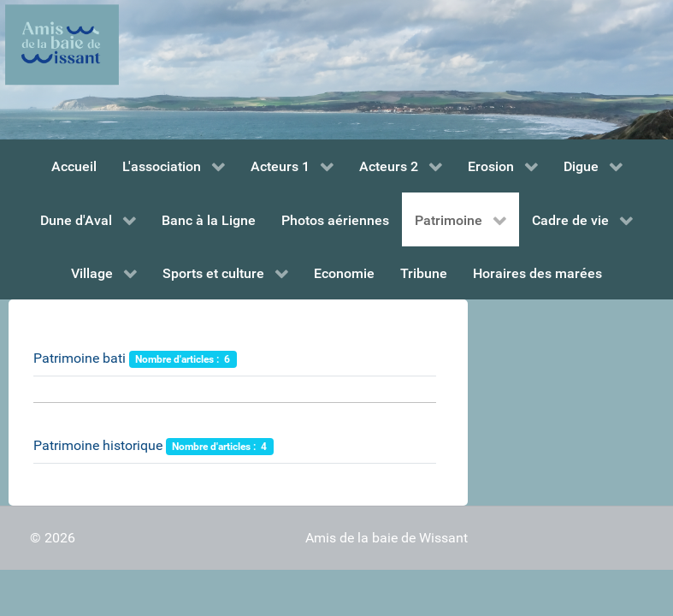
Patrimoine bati (80, 358)
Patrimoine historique (98, 445)
